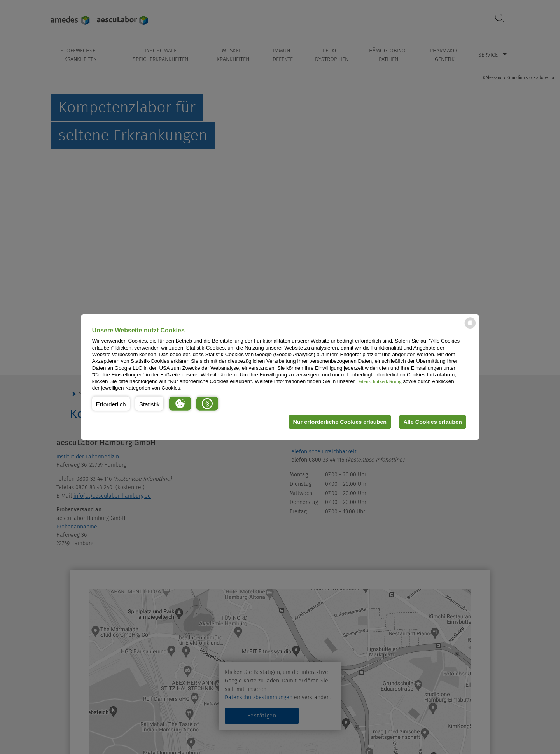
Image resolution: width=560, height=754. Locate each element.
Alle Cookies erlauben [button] (432, 422)
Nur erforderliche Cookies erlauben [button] (340, 422)
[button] (111, 404)
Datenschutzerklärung (379, 381)
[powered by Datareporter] (470, 328)
